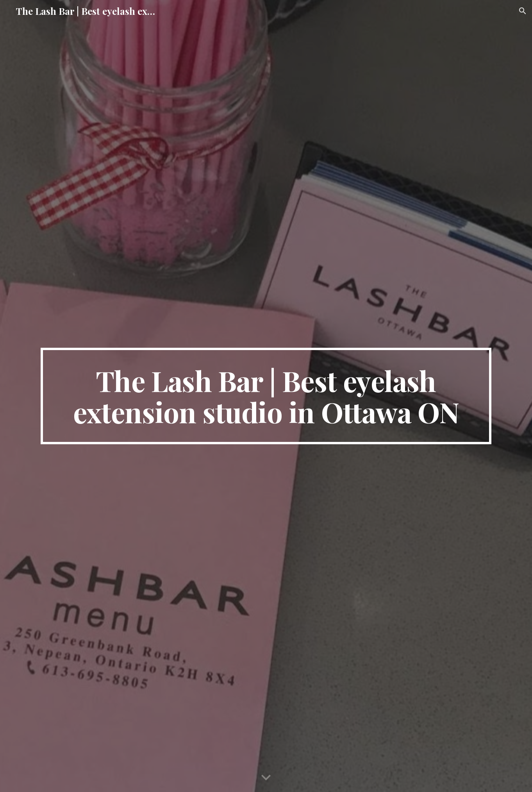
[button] (523, 11)
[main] (266, 396)
